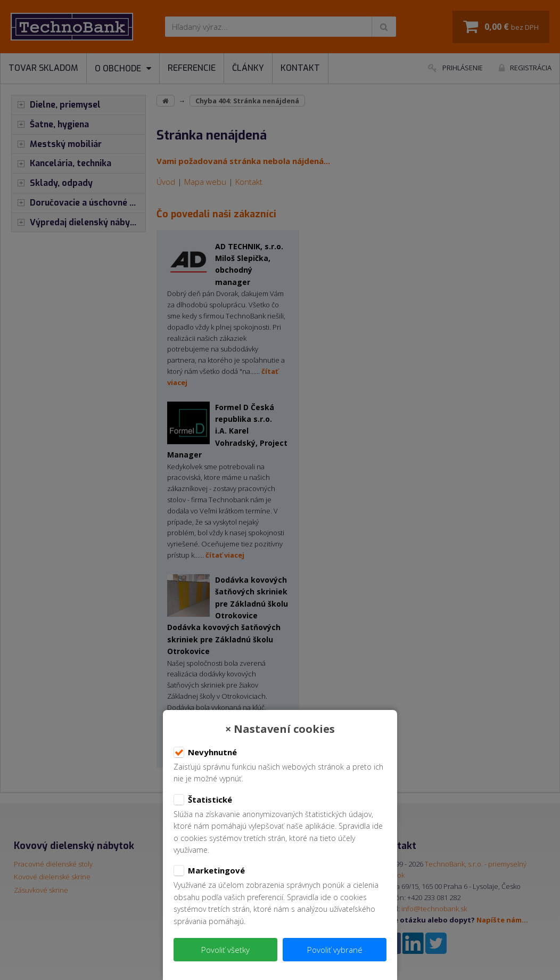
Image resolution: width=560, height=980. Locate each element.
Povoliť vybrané (335, 950)
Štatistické (203, 800)
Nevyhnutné (205, 753)
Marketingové (209, 871)
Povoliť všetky (225, 950)
